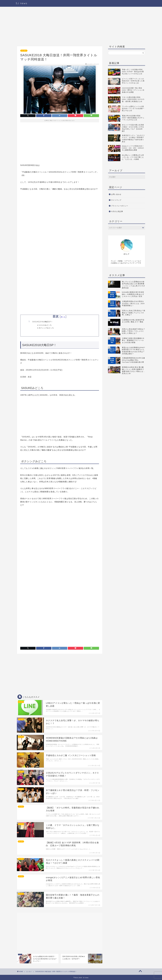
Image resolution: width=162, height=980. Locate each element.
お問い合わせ (116, 194)
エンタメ (24, 51)
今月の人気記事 (117, 211)
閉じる (63, 317)
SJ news (22, 3)
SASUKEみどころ (45, 325)
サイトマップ (116, 200)
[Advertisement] (60, 27)
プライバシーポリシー (120, 206)
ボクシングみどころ (46, 328)
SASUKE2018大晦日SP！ (43, 322)
